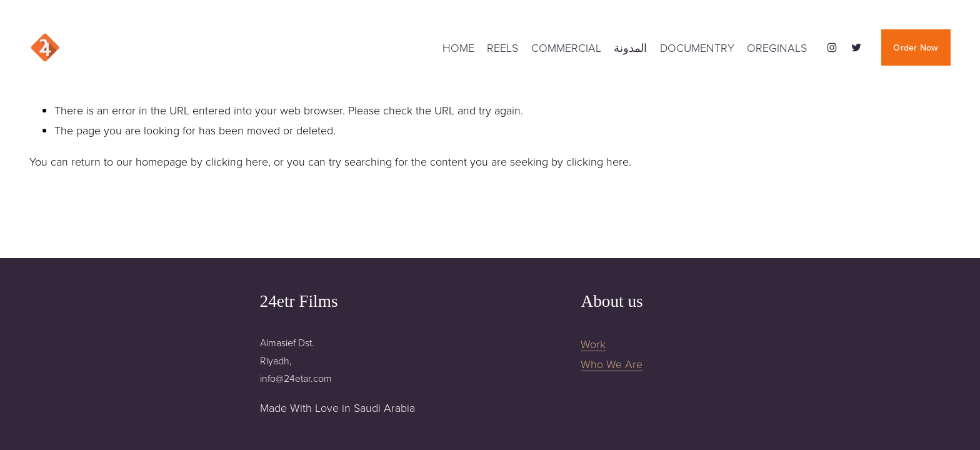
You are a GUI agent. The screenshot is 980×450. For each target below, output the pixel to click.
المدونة (630, 47)
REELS (502, 47)
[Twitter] (856, 47)
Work (593, 344)
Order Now (916, 47)
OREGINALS (777, 47)
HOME (458, 47)
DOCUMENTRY (697, 47)
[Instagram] (832, 47)
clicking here (237, 161)
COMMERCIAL (566, 47)
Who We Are (612, 364)
